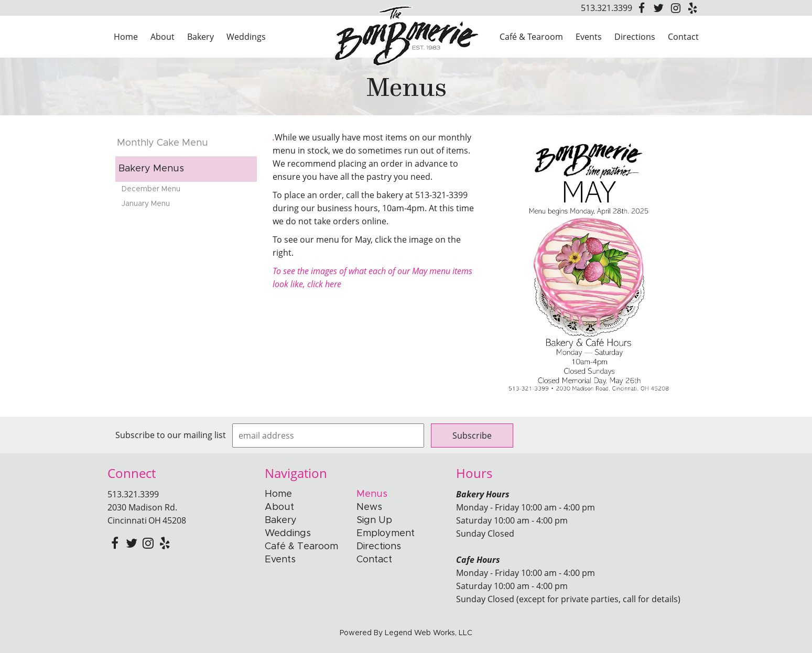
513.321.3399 (607, 8)
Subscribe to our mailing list (171, 435)
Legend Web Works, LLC (429, 633)
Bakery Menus (151, 169)
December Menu (151, 189)
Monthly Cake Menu (163, 143)
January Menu (146, 204)
